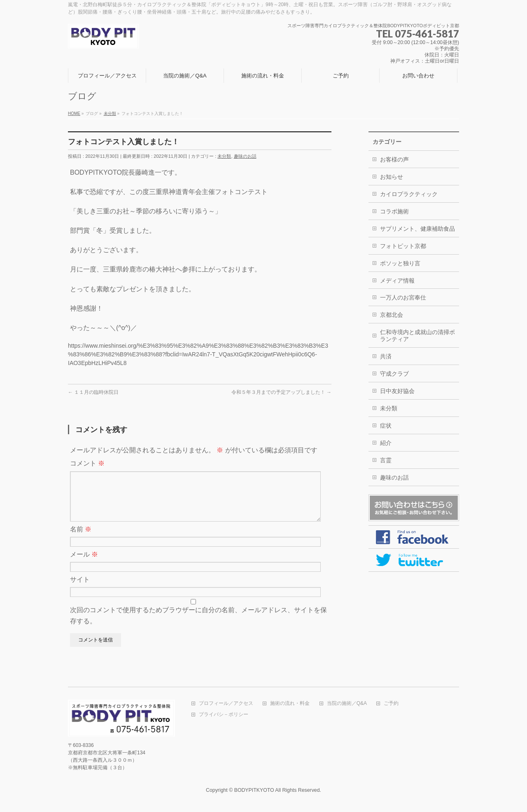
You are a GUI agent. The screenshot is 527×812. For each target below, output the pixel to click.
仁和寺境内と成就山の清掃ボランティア (417, 336)
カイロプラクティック (409, 194)
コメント (87, 463)
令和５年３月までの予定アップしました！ (281, 392)
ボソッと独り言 (400, 263)
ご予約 (391, 704)
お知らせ (392, 177)
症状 (386, 426)
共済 (386, 356)
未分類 (224, 156)
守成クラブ (394, 374)
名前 (81, 539)
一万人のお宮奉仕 (403, 297)
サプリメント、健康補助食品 (417, 229)
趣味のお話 (245, 156)
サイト (80, 589)
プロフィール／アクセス (226, 704)
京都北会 (392, 315)
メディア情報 (397, 281)
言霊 (386, 460)
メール (84, 564)
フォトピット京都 (403, 246)
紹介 (386, 443)
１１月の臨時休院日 (93, 392)
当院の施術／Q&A (347, 704)
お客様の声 (394, 159)
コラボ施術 (394, 211)
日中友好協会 (397, 391)
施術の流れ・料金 (290, 704)
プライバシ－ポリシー (224, 715)
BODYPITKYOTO (254, 791)
